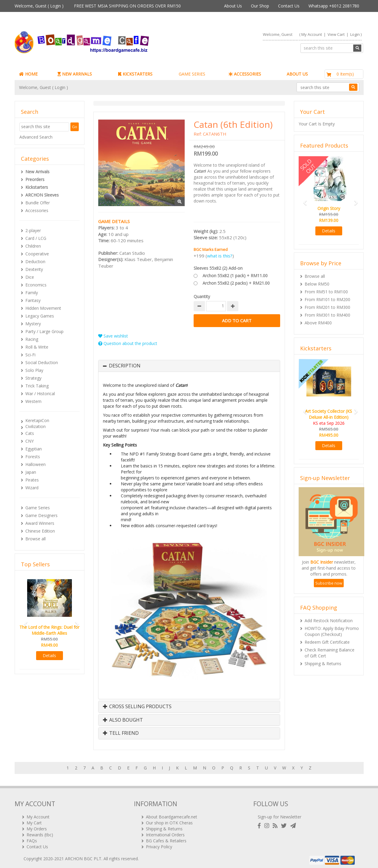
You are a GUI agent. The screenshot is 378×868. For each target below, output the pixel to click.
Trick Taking (37, 386)
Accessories (37, 210)
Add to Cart (237, 321)
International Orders (165, 832)
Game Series (38, 508)
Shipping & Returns (323, 664)
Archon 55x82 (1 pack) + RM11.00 (235, 276)
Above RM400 (318, 323)
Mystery (33, 324)
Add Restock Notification (329, 621)
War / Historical (40, 394)
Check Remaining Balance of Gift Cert (330, 653)
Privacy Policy (159, 844)
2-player (33, 230)
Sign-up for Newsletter (280, 814)
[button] (24, 621)
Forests (33, 457)
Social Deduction (42, 362)
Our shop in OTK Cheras (169, 820)
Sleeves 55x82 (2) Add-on (218, 268)
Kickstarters (37, 187)
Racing (32, 339)
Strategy (33, 378)
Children (33, 246)
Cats (30, 433)
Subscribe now (329, 583)
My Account (312, 34)
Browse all (36, 539)
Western (33, 401)
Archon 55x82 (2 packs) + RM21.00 (236, 283)
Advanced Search (36, 137)
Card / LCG (36, 238)
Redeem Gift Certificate (327, 642)
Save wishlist (113, 336)
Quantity (202, 296)
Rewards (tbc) (40, 832)
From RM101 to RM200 (327, 299)
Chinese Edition (40, 531)
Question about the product (128, 343)
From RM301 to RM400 (327, 315)
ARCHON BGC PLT (83, 856)
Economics (36, 285)
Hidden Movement (43, 308)
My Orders (37, 826)
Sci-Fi (30, 355)
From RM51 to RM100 (326, 292)
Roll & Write (37, 347)
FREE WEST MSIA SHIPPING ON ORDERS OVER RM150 (127, 6)
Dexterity (34, 269)
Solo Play (34, 370)
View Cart (336, 34)
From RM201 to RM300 (327, 307)
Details (49, 655)
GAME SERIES (192, 74)
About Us (233, 6)
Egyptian (34, 449)
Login (55, 6)
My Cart (34, 820)
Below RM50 (317, 284)
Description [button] (125, 366)
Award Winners (40, 523)
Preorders (35, 179)
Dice (30, 277)
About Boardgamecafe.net (172, 814)
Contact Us (289, 6)
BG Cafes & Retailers (166, 838)
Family (32, 293)
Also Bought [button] (123, 720)
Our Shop (260, 6)
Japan (31, 472)
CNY (30, 441)
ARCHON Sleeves (42, 195)
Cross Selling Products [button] (137, 707)
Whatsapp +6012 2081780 (334, 6)
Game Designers (41, 515)
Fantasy (33, 300)
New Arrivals (37, 172)
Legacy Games (40, 316)
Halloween (36, 464)
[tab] (189, 366)
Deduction (35, 262)
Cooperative (37, 254)
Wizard (32, 488)
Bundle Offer (38, 203)
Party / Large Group (44, 331)
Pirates (32, 480)
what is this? (220, 256)
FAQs (32, 838)
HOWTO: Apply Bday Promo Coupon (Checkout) (332, 631)
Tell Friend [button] (121, 733)
